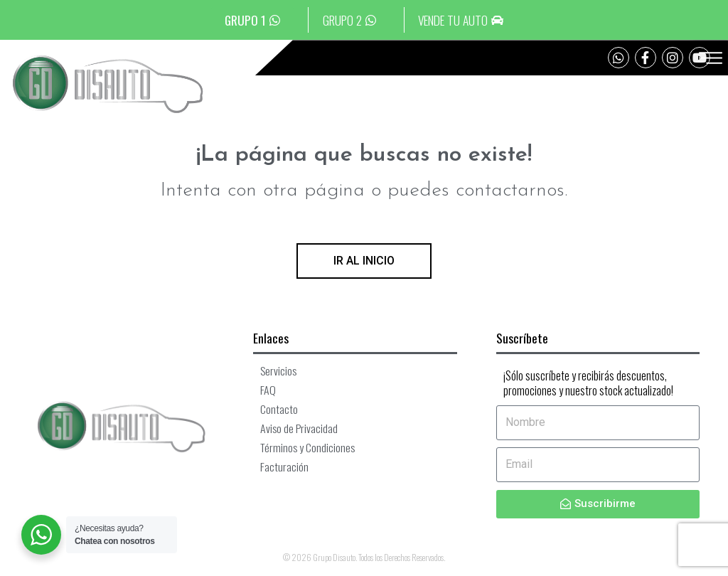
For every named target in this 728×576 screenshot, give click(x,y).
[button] (710, 62)
